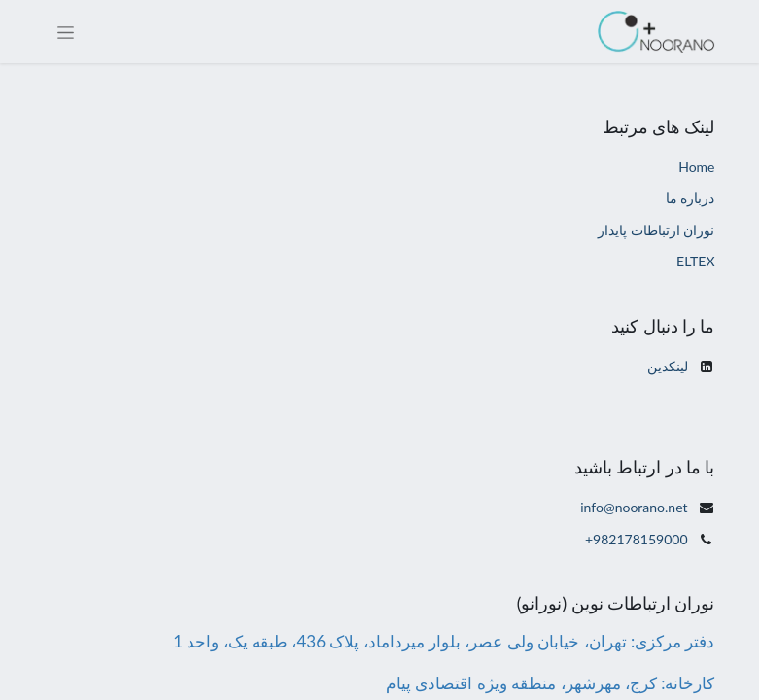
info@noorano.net (634, 507)
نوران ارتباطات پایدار (656, 230)
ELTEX (695, 261)
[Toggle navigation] (66, 32)
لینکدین (668, 366)
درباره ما (690, 198)
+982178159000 (637, 539)
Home (696, 167)
